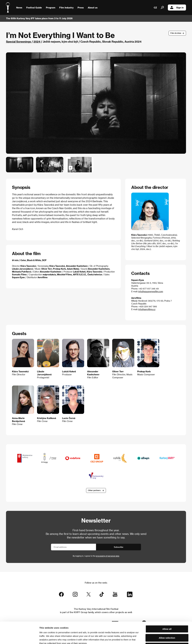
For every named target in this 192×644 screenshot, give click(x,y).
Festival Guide (34, 8)
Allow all (167, 607)
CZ (155, 8)
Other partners (94, 490)
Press (81, 8)
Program (51, 8)
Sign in (177, 8)
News (19, 8)
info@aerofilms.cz (147, 309)
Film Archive (176, 33)
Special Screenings (19, 42)
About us (93, 8)
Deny (167, 625)
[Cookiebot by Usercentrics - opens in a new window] (19, 638)
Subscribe (119, 547)
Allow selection (167, 616)
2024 (37, 42)
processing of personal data (108, 556)
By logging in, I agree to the (96, 556)
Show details (157, 638)
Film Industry (66, 8)
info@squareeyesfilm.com (151, 291)
